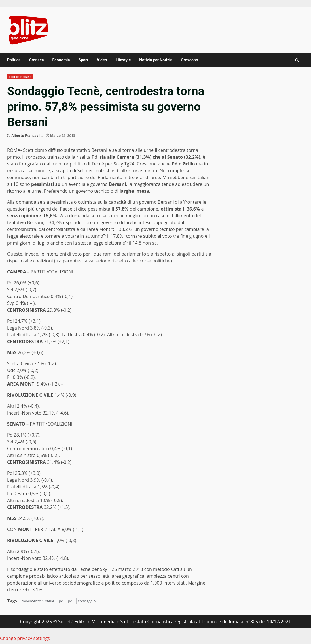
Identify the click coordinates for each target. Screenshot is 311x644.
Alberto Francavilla (27, 136)
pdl (70, 601)
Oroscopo (190, 60)
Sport (83, 60)
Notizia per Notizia (156, 60)
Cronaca (36, 60)
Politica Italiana (20, 77)
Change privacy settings (25, 638)
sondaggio (87, 601)
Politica (14, 60)
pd (61, 601)
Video (102, 60)
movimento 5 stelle (38, 601)
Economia (61, 60)
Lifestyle (123, 60)
